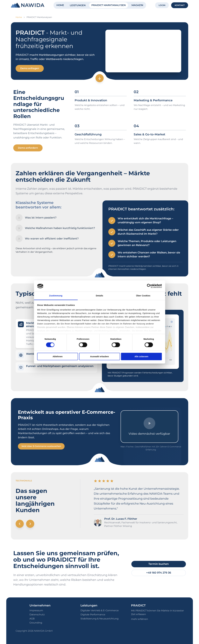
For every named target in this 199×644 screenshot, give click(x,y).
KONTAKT (180, 5)
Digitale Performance (93, 615)
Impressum (36, 610)
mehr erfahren (140, 619)
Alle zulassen (141, 356)
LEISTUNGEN (78, 5)
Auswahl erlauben (99, 356)
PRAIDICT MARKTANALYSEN (109, 5)
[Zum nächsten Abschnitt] (100, 78)
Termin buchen (159, 564)
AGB (32, 619)
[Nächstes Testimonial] (30, 524)
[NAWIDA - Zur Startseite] (28, 5)
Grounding (36, 623)
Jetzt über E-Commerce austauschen (41, 446)
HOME (60, 5)
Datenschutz (37, 615)
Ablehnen (58, 356)
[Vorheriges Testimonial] (20, 524)
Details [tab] (100, 296)
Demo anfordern (28, 148)
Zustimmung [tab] (56, 296)
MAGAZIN (137, 5)
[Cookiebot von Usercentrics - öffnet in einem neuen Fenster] (149, 286)
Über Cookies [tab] (143, 296)
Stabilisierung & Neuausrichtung (99, 619)
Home (19, 17)
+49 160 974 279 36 (159, 573)
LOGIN (162, 5)
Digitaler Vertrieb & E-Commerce (100, 610)
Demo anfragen (30, 68)
